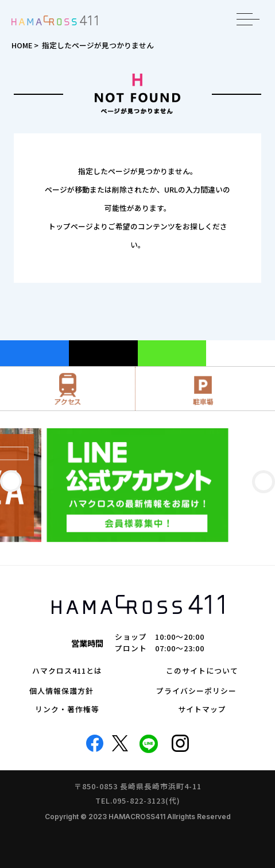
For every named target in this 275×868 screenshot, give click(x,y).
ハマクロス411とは (67, 671)
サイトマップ (202, 710)
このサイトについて (202, 671)
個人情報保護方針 (61, 691)
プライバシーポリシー (196, 691)
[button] (11, 481)
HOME (22, 45)
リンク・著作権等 (67, 710)
